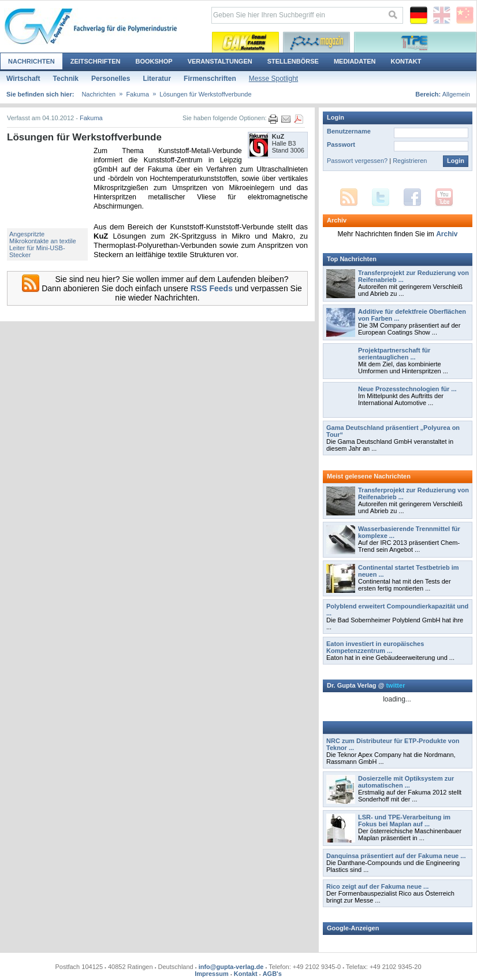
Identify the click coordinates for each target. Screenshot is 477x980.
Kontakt (406, 61)
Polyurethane (316, 42)
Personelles (111, 79)
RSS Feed (349, 198)
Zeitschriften (96, 61)
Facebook (412, 198)
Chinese (465, 16)
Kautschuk (245, 42)
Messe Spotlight (273, 79)
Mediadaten (355, 61)
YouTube (444, 198)
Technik (66, 79)
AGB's (272, 974)
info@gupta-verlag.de (231, 967)
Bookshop (154, 61)
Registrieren (410, 161)
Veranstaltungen (220, 61)
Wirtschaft (23, 79)
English (442, 16)
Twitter (381, 198)
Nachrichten (31, 61)
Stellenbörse (293, 61)
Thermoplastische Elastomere (415, 42)
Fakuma (137, 94)
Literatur (157, 79)
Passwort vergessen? (357, 161)
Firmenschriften (210, 79)
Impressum (212, 974)
